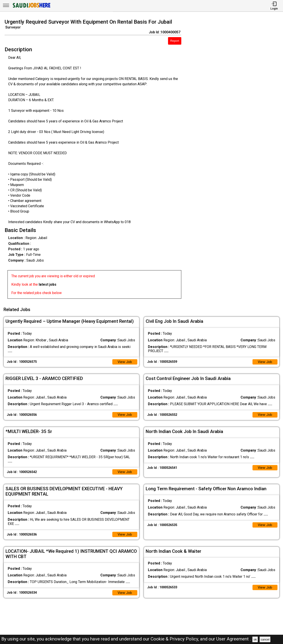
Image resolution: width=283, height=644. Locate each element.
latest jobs (48, 284)
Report (175, 41)
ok (255, 639)
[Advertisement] (236, 160)
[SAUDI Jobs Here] (31, 8)
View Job (125, 361)
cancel (265, 639)
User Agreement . (234, 639)
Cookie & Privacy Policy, (175, 639)
